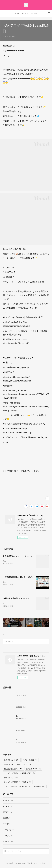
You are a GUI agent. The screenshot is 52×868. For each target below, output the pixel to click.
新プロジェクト (12, 761)
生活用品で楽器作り (13, 769)
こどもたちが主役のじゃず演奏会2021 (19, 774)
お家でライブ (11, 778)
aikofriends (39, 787)
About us (25, 13)
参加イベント (24, 765)
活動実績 (34, 13)
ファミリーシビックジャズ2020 (17, 787)
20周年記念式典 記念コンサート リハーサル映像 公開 (25, 599)
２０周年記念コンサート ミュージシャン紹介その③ (25, 556)
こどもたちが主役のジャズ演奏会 (18, 783)
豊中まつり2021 (33, 769)
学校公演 (9, 765)
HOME (17, 13)
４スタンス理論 (30, 761)
